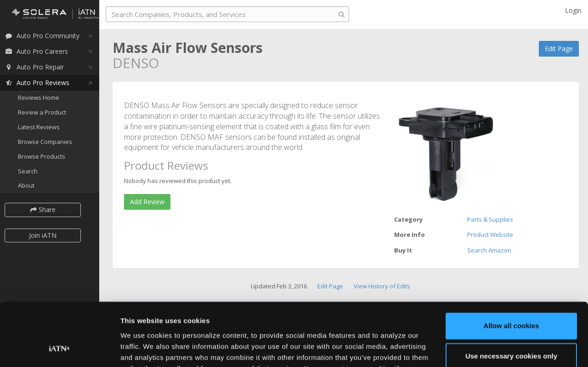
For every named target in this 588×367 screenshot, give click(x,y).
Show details (142, 349)
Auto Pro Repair (38, 68)
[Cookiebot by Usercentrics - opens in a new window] (59, 349)
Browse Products (46, 157)
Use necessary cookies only (511, 300)
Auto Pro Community (46, 37)
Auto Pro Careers (40, 52)
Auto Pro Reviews (41, 83)
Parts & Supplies (490, 219)
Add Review (147, 202)
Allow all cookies (512, 270)
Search (32, 172)
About (30, 186)
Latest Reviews (43, 128)
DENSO (136, 63)
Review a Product (46, 113)
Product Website (490, 235)
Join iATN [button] (47, 236)
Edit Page (559, 49)
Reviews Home (43, 98)
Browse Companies (49, 143)
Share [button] (47, 210)
